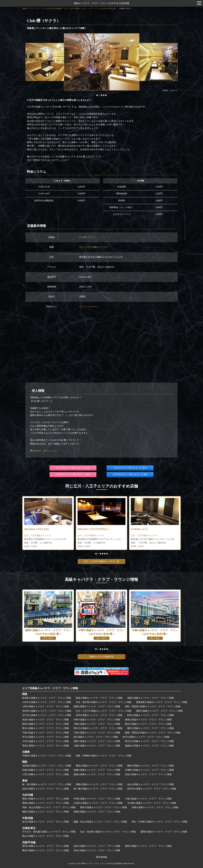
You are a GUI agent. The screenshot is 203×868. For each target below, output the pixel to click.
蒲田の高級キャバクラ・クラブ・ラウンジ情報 (159, 711)
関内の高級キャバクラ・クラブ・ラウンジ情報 (46, 724)
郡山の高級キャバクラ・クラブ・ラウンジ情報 (46, 836)
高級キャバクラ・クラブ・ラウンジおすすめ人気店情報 (101, 3)
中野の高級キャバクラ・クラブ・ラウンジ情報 (97, 720)
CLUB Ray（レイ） (141, 529)
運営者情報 (101, 857)
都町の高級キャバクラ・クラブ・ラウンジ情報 (46, 812)
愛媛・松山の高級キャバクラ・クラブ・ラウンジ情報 (100, 822)
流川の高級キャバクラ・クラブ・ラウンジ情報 (46, 822)
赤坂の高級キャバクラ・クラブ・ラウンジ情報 (46, 720)
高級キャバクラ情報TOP (101, 657)
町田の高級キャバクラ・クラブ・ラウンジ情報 (151, 715)
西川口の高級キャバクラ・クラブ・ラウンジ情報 (149, 741)
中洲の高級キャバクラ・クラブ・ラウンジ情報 (97, 799)
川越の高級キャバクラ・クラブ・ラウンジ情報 (97, 746)
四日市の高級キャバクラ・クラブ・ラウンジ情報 (152, 789)
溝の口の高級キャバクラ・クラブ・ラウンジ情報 (98, 728)
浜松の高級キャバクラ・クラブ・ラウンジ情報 (46, 789)
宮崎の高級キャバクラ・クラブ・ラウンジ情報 (155, 807)
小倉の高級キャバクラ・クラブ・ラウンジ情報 (148, 799)
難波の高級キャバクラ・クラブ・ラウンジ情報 (99, 766)
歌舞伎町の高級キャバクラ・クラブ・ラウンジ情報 (162, 702)
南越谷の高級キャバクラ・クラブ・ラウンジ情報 (149, 746)
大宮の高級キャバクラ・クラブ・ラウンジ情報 (46, 741)
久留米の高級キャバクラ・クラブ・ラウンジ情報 (98, 803)
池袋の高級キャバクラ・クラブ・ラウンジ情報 (151, 698)
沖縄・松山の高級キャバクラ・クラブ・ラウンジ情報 (49, 807)
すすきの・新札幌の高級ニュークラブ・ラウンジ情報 (49, 832)
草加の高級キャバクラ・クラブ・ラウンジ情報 (46, 746)
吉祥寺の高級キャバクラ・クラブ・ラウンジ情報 (47, 711)
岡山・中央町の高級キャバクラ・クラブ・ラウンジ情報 (159, 822)
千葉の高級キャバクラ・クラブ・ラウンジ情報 (97, 733)
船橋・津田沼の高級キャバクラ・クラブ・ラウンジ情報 (153, 733)
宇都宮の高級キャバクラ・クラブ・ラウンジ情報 (47, 756)
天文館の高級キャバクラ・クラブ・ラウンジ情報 (152, 803)
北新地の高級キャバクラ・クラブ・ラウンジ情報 (47, 766)
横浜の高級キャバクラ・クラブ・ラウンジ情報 (148, 724)
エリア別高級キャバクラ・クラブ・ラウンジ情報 (50, 688)
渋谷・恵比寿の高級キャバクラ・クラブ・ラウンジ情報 (104, 702)
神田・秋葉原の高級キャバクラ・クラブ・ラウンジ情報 (153, 706)
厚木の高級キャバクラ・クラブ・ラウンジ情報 (46, 728)
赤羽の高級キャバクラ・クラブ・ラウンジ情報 (99, 715)
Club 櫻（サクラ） (88, 237)
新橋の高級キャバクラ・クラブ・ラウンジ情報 (97, 706)
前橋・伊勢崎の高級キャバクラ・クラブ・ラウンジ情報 (104, 756)
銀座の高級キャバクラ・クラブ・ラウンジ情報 (99, 698)
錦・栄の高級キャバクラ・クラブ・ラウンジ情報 (47, 784)
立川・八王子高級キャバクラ (94, 247)
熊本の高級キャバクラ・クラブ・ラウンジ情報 (104, 807)
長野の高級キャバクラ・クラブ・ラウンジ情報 (148, 846)
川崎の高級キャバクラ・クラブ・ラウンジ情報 (97, 724)
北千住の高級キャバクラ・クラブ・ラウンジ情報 (47, 715)
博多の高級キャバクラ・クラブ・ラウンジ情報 (46, 799)
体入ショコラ (50, 451)
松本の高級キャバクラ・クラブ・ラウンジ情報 (97, 850)
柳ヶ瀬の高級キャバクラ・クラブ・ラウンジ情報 (98, 789)
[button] (97, 95)
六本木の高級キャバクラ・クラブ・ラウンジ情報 (47, 702)
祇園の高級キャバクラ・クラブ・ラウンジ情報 (97, 770)
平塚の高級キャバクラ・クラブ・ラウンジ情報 (46, 733)
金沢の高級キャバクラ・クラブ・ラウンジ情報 (97, 846)
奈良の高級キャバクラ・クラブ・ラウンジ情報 (148, 774)
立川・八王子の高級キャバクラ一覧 (101, 561)
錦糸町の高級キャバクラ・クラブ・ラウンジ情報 (47, 698)
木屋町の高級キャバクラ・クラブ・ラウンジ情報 (149, 770)
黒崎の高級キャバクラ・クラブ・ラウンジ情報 (46, 803)
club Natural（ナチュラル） (38, 529)
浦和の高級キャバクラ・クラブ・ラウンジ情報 (97, 741)
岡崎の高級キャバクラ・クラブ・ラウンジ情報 (99, 784)
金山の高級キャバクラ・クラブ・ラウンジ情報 (151, 784)
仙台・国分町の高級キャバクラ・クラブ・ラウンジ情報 (108, 832)
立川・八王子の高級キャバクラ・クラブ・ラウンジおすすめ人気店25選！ (91, 8)
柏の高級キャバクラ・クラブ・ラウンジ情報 (96, 737)
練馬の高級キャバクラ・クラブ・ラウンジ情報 (148, 720)
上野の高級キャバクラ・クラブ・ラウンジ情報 (46, 706)
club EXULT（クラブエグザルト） (95, 529)
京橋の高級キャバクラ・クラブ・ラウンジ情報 (46, 770)
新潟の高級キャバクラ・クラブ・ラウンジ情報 (46, 846)
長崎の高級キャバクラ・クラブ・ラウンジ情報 (97, 812)
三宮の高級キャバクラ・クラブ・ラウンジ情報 (46, 774)
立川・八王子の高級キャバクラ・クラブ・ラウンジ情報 (104, 711)
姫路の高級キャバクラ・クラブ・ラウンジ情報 (97, 774)
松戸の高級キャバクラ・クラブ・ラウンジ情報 (146, 737)
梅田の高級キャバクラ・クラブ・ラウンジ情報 (151, 766)
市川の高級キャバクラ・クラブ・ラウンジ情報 (46, 737)
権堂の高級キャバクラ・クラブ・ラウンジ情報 (46, 850)
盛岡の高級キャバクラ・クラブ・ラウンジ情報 (164, 832)
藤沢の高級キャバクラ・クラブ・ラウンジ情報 (151, 728)
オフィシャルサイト (89, 307)
